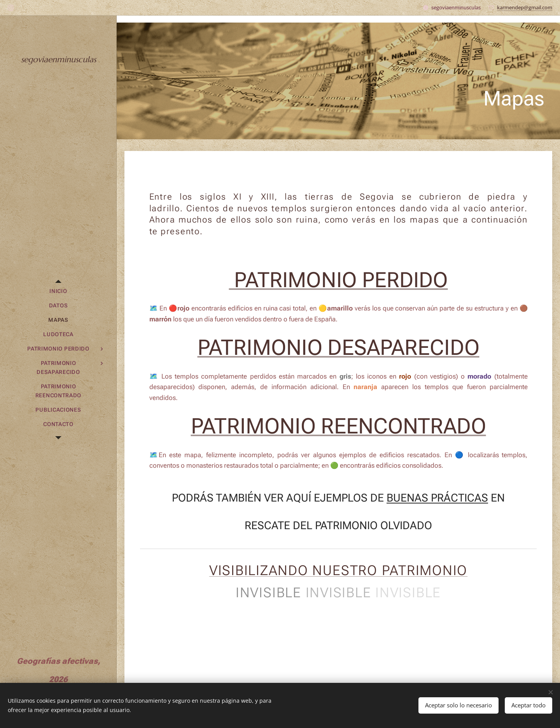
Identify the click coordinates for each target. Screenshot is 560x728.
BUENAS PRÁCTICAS (437, 498)
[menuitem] (58, 291)
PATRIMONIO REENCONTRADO (339, 426)
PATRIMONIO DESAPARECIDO (339, 348)
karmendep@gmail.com (525, 7)
